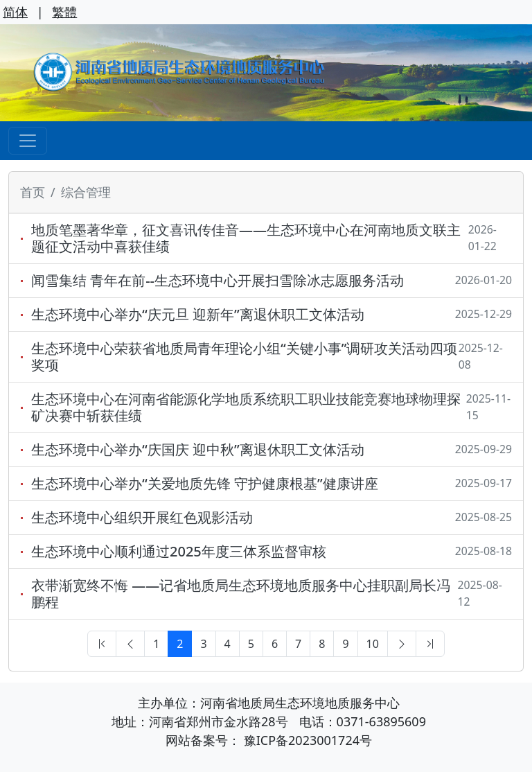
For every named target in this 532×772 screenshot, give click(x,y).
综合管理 (86, 192)
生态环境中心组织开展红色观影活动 (142, 518)
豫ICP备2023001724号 (308, 740)
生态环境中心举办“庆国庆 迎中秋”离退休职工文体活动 (198, 450)
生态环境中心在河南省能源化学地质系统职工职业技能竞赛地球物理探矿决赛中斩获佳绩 (246, 407)
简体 (15, 12)
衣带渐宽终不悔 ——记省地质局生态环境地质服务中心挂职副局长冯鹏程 (241, 594)
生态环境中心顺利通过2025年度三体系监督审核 (179, 552)
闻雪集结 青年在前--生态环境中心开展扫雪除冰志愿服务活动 (218, 281)
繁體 (64, 12)
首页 (33, 192)
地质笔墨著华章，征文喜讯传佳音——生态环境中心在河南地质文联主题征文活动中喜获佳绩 (246, 238)
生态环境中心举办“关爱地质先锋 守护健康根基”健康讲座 (205, 484)
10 (373, 644)
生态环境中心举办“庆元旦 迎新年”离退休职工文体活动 (198, 315)
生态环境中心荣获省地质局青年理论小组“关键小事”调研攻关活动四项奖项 (244, 357)
